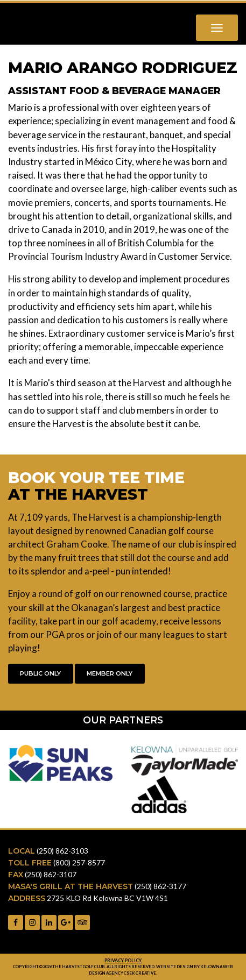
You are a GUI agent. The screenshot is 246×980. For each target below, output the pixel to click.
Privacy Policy (123, 961)
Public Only (40, 673)
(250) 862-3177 (160, 886)
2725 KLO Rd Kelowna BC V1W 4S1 (107, 898)
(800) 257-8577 (79, 862)
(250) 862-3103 (62, 851)
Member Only (110, 673)
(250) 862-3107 (51, 874)
